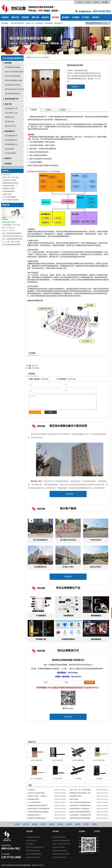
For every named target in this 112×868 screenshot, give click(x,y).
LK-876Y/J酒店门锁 (78, 760)
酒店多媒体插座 (10, 153)
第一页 (35, 366)
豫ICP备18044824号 (38, 865)
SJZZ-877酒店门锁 (57, 760)
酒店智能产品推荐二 (10, 189)
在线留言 (63, 110)
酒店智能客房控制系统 (13, 67)
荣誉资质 (96, 847)
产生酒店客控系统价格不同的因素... (38, 812)
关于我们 (88, 2)
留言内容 (63, 402)
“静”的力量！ (7, 175)
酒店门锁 (35, 17)
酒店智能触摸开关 (11, 140)
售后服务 (96, 841)
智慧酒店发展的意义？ (35, 815)
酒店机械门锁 (10, 117)
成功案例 (66, 17)
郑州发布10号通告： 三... (11, 186)
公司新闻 (81, 837)
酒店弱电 (55, 17)
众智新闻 (76, 17)
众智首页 (5, 17)
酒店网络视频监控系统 (59, 837)
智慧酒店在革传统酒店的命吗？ (37, 818)
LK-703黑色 (78, 779)
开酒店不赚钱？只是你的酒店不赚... (81, 815)
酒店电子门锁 (30, 23)
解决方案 (15, 17)
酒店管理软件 (39, 23)
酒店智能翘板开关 (11, 144)
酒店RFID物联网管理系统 (14, 80)
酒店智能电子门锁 (11, 109)
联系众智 (6, 205)
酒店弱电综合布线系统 (59, 857)
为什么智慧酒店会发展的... (11, 200)
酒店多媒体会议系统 (59, 847)
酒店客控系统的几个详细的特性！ (80, 809)
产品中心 (39, 57)
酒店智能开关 (58, 23)
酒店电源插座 (10, 149)
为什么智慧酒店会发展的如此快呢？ (81, 802)
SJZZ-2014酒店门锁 (36, 760)
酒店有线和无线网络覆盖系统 (61, 841)
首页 (34, 57)
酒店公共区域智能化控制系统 (35, 847)
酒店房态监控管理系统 (13, 85)
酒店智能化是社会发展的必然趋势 (80, 818)
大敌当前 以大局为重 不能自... (37, 793)
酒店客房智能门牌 (12, 99)
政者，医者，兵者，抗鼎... (11, 177)
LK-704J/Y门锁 (57, 779)
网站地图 (105, 2)
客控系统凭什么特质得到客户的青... (81, 806)
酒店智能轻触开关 (11, 136)
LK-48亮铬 (99, 779)
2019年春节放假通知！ (10, 197)
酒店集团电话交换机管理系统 (61, 854)
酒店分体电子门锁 (11, 113)
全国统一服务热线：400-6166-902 (39, 379)
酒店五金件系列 (10, 126)
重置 (51, 412)
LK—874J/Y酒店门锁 (36, 779)
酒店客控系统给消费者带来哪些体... (81, 812)
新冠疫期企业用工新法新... (11, 183)
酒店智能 (25, 17)
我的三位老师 (8, 194)
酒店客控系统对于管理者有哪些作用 (39, 809)
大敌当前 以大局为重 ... (10, 180)
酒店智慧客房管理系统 (13, 94)
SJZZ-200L (36, 368)
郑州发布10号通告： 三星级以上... (38, 796)
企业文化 (96, 844)
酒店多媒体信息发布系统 (60, 851)
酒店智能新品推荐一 (10, 191)
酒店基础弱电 (49, 23)
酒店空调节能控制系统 (13, 76)
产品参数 (48, 110)
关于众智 (96, 837)
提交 (35, 412)
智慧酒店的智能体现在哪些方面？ (38, 806)
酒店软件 (45, 17)
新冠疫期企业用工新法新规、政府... (81, 793)
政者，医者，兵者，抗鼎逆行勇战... (81, 790)
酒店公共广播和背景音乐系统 (61, 844)
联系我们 (96, 2)
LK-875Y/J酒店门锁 (99, 760)
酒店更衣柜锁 (10, 122)
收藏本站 (80, 2)
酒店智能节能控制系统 (17, 23)
